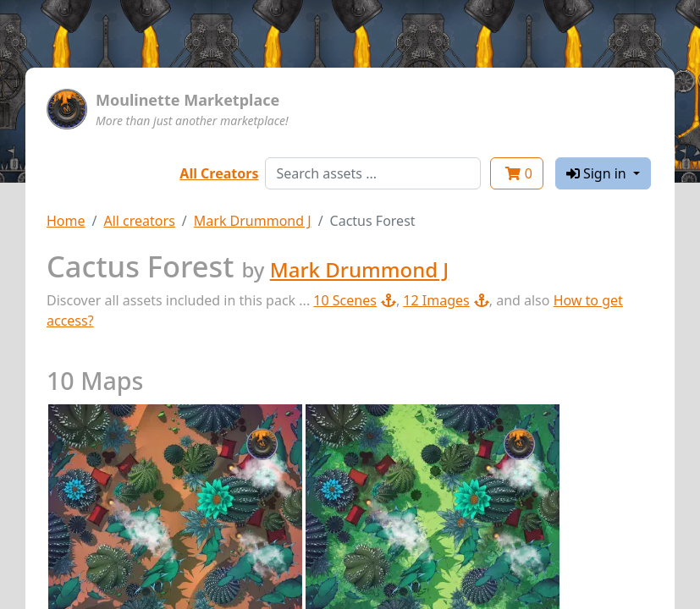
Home (66, 221)
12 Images (446, 300)
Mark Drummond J (253, 221)
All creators (139, 221)
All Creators (219, 173)
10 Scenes (355, 300)
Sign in (598, 173)
